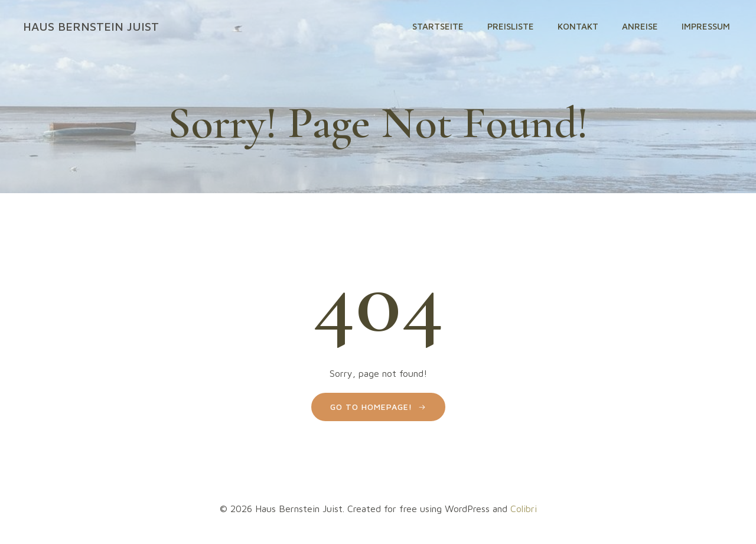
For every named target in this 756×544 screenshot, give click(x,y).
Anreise (640, 26)
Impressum (706, 26)
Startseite (438, 26)
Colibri (524, 509)
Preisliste (511, 26)
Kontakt (578, 26)
